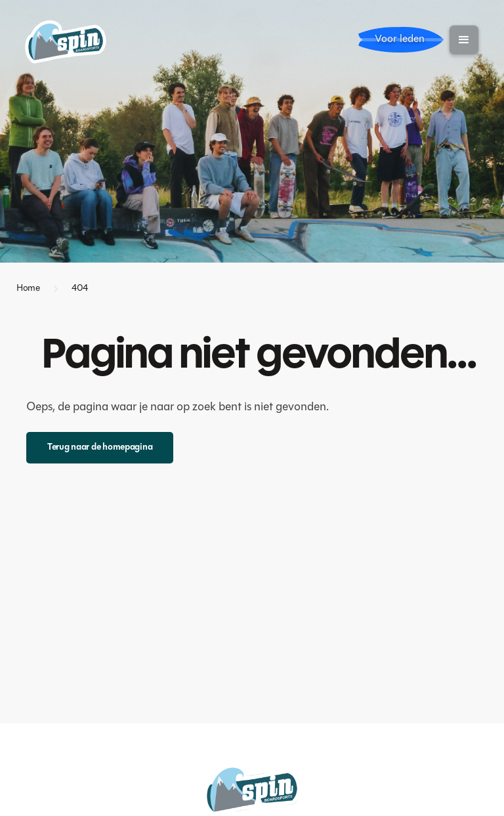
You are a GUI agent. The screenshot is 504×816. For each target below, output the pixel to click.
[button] (464, 40)
